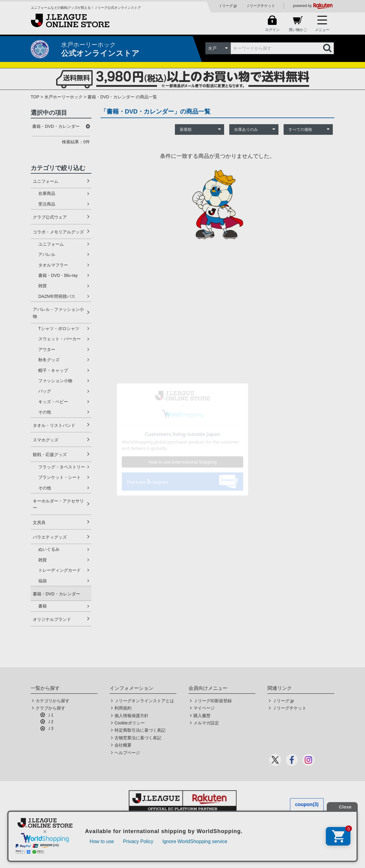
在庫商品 (47, 193)
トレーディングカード (60, 570)
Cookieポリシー (130, 723)
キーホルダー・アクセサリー (58, 504)
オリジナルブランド (52, 619)
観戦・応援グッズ (50, 454)
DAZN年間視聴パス (57, 296)
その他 (45, 412)
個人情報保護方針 (131, 716)
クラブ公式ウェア (50, 217)
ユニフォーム (46, 181)
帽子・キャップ (53, 370)
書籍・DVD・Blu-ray (58, 275)
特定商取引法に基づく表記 (140, 730)
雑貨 (43, 286)
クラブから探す (50, 708)
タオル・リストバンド (54, 425)
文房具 (39, 523)
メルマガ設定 (206, 723)
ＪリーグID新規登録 (213, 701)
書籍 (43, 606)
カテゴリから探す (53, 701)
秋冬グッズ (49, 360)
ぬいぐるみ (49, 549)
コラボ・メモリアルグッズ (58, 232)
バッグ (45, 391)
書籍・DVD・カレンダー (56, 594)
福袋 (43, 581)
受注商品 (47, 204)
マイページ (204, 708)
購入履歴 (202, 716)
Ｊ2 (50, 722)
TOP (35, 97)
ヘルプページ (127, 753)
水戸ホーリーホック (63, 97)
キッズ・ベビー (53, 402)
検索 (328, 48)
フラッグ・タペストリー (62, 467)
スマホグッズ (46, 440)
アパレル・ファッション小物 (58, 313)
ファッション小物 (55, 381)
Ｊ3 (50, 728)
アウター (47, 349)
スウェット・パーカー (60, 339)
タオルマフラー (53, 265)
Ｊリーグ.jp (228, 6)
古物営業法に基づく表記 (138, 738)
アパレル (47, 254)
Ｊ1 (50, 715)
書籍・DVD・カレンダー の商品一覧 (122, 97)
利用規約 (123, 708)
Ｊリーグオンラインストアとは (144, 701)
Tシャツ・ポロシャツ (59, 328)
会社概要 (123, 745)
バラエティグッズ (50, 537)
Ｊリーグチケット (261, 6)
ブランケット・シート (60, 477)
